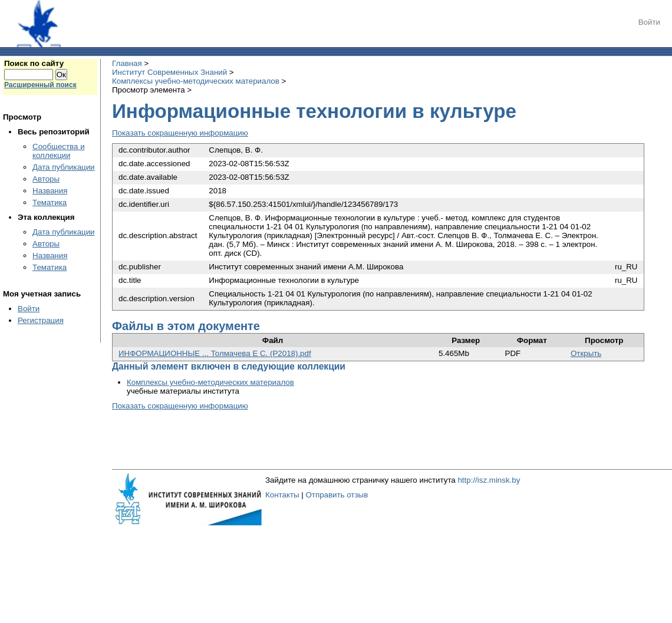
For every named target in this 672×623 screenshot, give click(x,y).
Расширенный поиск (40, 85)
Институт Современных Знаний (169, 72)
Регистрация (41, 320)
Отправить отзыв (337, 495)
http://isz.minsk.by (489, 480)
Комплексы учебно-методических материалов (196, 81)
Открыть (586, 353)
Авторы (46, 179)
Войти (649, 22)
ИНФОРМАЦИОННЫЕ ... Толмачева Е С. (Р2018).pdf (215, 353)
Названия (50, 191)
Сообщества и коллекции (59, 151)
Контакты (282, 495)
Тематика (50, 202)
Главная (127, 63)
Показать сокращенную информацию (180, 133)
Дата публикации (64, 167)
